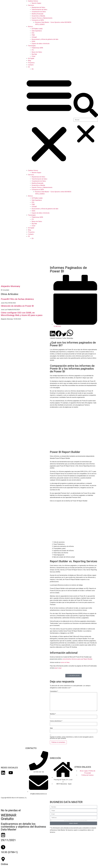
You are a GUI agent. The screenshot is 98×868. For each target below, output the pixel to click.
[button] (49, 120)
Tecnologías (32, 46)
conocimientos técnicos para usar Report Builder (77, 659)
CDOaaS (34, 37)
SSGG (33, 41)
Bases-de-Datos (37, 52)
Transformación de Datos (39, 10)
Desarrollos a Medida (38, 16)
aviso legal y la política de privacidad (76, 820)
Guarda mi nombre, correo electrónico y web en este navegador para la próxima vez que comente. (72, 738)
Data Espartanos (37, 31)
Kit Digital (31, 58)
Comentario (54, 691)
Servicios (31, 5)
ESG (33, 33)
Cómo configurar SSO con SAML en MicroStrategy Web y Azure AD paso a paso (22, 314)
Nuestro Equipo (36, 3)
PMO (33, 35)
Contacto (31, 65)
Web (51, 728)
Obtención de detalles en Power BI (17, 306)
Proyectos (31, 63)
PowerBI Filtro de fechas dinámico (17, 299)
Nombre (53, 714)
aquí (56, 668)
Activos (30, 27)
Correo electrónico (56, 721)
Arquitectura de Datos (38, 7)
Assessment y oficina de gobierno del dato (45, 39)
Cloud (33, 56)
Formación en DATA (38, 20)
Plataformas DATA (37, 48)
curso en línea (65, 662)
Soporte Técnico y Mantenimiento (42, 18)
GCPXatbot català (37, 29)
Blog (30, 61)
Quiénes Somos (33, 1)
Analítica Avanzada (37, 14)
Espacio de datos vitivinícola (40, 44)
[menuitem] (29, 67)
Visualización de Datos (39, 12)
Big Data (34, 54)
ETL (33, 50)
